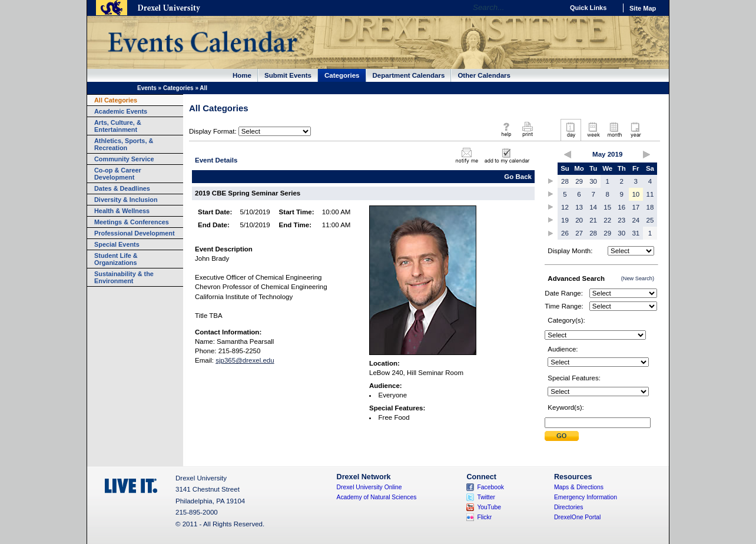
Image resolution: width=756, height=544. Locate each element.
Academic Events (121, 111)
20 (579, 220)
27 (579, 233)
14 (593, 207)
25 (650, 220)
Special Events (117, 244)
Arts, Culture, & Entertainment (118, 126)
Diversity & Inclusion (126, 200)
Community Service (124, 159)
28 (565, 181)
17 (636, 207)
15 (607, 207)
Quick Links (588, 8)
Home (242, 75)
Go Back (518, 177)
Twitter (486, 497)
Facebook (490, 487)
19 (565, 220)
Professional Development (135, 233)
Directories (569, 507)
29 (579, 181)
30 (593, 181)
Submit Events (288, 75)
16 (621, 207)
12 (565, 207)
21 (593, 220)
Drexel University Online (369, 487)
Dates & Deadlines (122, 188)
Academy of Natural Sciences (377, 497)
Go (551, 8)
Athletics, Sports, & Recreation (124, 144)
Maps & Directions (579, 487)
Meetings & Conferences (132, 222)
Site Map (643, 8)
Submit (562, 436)
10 (636, 194)
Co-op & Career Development (118, 174)
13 (579, 207)
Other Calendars (484, 75)
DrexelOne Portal (577, 517)
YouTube (489, 507)
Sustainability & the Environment (124, 277)
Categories (342, 75)
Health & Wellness (122, 211)
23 (621, 220)
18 (650, 207)
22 (607, 220)
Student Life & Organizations (116, 259)
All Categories (116, 100)
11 (650, 194)
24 (636, 220)
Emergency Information (586, 497)
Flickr (484, 517)
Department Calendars (409, 75)
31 (636, 233)
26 (565, 233)
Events (147, 88)
